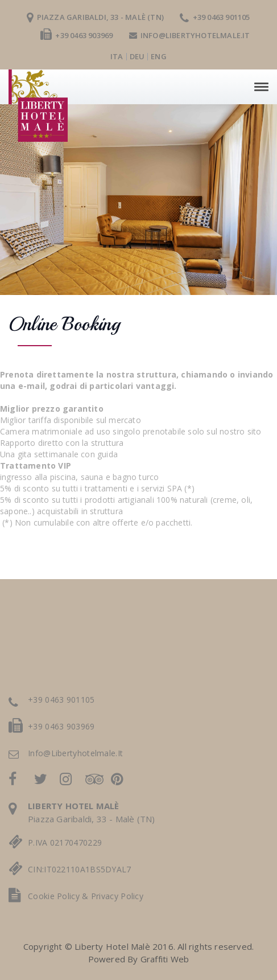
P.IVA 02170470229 (65, 842)
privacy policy (117, 896)
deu (137, 56)
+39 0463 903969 (77, 35)
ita (117, 56)
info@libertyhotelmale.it (190, 35)
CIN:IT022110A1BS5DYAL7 (80, 869)
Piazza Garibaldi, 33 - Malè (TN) (95, 17)
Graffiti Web (165, 959)
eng (159, 56)
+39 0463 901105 (215, 17)
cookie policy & (59, 896)
